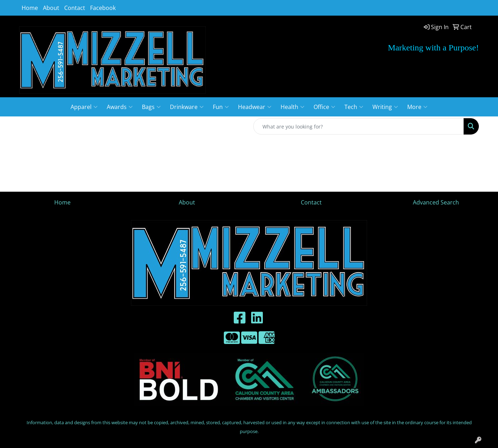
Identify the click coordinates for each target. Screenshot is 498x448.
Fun (221, 107)
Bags (151, 107)
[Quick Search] (359, 126)
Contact (75, 8)
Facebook (103, 8)
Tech (354, 107)
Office (324, 107)
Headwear (255, 107)
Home (30, 8)
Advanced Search (436, 202)
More (417, 107)
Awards (120, 107)
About (51, 8)
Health (292, 107)
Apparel (84, 107)
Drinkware (187, 107)
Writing (385, 107)
